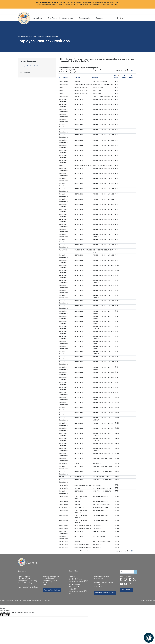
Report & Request (24, 577)
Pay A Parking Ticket (50, 581)
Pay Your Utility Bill (24, 579)
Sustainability (85, 18)
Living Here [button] (38, 18)
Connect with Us (126, 590)
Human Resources (30, 36)
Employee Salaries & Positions (30, 66)
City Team (52, 18)
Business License (49, 579)
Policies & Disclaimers (148, 600)
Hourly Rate (116, 77)
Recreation (21, 585)
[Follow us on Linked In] (130, 579)
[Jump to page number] (129, 70)
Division (77, 78)
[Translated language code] (25, 618)
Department (63, 78)
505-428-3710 (99, 586)
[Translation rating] (79, 618)
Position (95, 78)
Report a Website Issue (52, 590)
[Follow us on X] (134, 579)
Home (20, 36)
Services (100, 18)
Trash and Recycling (25, 583)
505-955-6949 (99, 579)
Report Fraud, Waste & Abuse (28, 587)
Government (68, 18)
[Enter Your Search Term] (127, 572)
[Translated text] (61, 618)
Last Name (124, 77)
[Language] (128, 18)
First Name (131, 77)
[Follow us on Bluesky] (126, 584)
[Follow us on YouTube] (121, 584)
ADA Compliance (49, 585)
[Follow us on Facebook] (121, 579)
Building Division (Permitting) (28, 581)
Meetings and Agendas (51, 577)
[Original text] (43, 618)
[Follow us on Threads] (130, 584)
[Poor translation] (7, 615)
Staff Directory (25, 72)
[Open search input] (115, 18)
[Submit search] (136, 572)
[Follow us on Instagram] (125, 579)
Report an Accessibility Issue (105, 593)
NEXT (133, 70)
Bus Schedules (48, 583)
